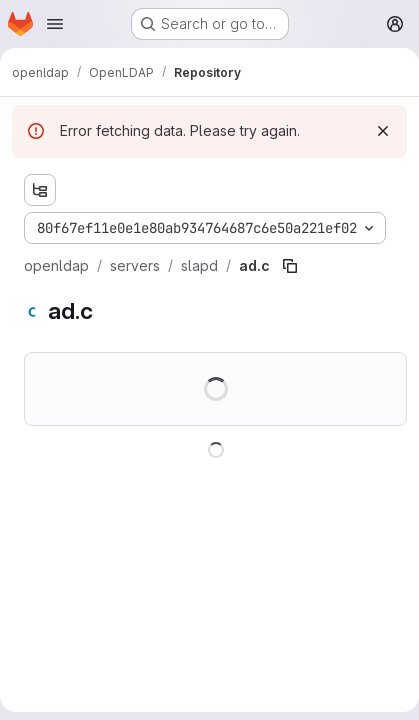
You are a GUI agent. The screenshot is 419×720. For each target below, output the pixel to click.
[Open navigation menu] (55, 24)
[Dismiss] (383, 131)
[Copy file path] (290, 266)
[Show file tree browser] (40, 190)
